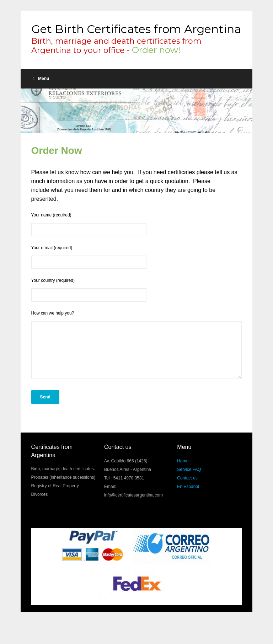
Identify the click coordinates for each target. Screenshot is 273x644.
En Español (188, 497)
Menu (41, 79)
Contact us (187, 489)
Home (183, 472)
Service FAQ (189, 480)
